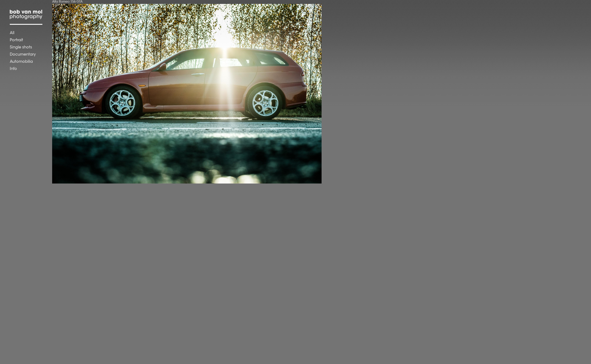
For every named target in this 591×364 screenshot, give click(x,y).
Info (13, 69)
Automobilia (21, 62)
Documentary (23, 55)
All (12, 33)
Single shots (21, 48)
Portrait (16, 40)
